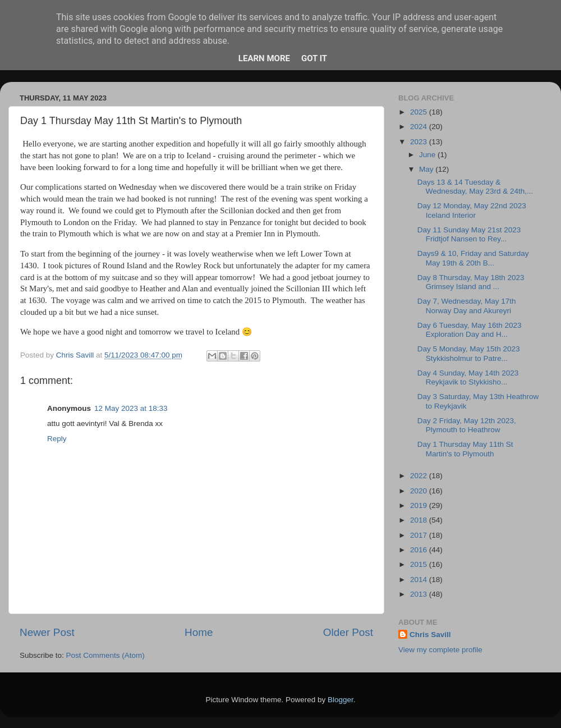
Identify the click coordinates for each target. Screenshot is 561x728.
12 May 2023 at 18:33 (131, 408)
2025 (420, 112)
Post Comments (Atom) (105, 655)
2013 (420, 594)
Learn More (264, 58)
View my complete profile (440, 650)
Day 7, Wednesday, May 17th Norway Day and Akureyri (467, 306)
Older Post (348, 632)
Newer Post (47, 632)
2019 (420, 505)
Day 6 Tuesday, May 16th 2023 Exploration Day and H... (470, 330)
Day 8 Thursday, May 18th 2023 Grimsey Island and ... (471, 282)
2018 (420, 520)
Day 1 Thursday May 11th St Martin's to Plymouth (465, 449)
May (427, 169)
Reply (57, 439)
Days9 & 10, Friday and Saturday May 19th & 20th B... (473, 258)
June (428, 155)
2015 (420, 564)
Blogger (341, 700)
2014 (420, 580)
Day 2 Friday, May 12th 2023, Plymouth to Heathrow (467, 425)
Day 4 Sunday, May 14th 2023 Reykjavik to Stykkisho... (468, 377)
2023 (420, 142)
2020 (420, 491)
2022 (420, 476)
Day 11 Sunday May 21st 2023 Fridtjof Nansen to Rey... (469, 234)
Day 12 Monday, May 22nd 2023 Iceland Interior (472, 210)
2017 (420, 535)
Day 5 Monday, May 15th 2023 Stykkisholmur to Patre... (469, 353)
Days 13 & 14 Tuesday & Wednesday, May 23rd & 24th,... (475, 187)
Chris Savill (430, 635)
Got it (314, 58)
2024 (420, 127)
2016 (420, 550)
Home (199, 632)
